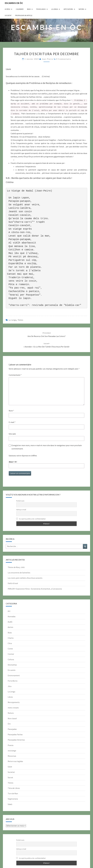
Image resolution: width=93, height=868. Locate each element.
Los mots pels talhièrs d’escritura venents (25, 578)
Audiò (10, 622)
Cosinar (11, 654)
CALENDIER (20, 9)
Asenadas (12, 616)
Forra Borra (13, 681)
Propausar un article (24, 15)
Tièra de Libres (14, 788)
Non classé (12, 718)
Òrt (9, 724)
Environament (14, 675)
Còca (10, 643)
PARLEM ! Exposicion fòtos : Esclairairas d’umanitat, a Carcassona (35, 589)
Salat (10, 767)
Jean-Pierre (47, 59)
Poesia (11, 745)
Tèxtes (20, 320)
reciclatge (12, 751)
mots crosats (13, 708)
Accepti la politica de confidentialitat (31, 519)
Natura (81, 9)
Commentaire (15, 375)
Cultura (11, 659)
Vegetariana (13, 799)
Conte (10, 649)
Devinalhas (12, 665)
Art (9, 611)
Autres (10, 627)
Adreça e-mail (21, 510)
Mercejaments (14, 702)
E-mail (12, 422)
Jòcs (10, 686)
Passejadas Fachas (15, 734)
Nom (11, 411)
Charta (11, 638)
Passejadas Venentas (16, 740)
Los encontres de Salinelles (19, 573)
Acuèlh (7, 9)
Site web (12, 434)
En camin (12, 670)
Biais (29, 9)
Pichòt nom (20, 501)
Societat (8, 15)
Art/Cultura (68, 9)
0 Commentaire (64, 59)
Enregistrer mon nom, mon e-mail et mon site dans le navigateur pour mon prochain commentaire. (47, 447)
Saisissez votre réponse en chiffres (23, 456)
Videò (10, 804)
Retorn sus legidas (15, 761)
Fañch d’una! (13, 583)
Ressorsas (12, 756)
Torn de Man (13, 793)
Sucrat (10, 777)
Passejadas (41, 9)
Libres (10, 697)
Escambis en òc (14, 3)
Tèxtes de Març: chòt (16, 567)
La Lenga (55, 9)
